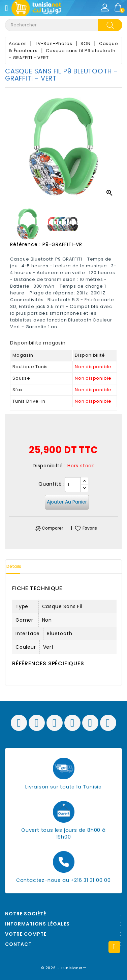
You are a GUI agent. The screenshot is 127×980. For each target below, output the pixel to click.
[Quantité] (73, 485)
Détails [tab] (14, 566)
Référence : (25, 244)
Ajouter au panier (67, 502)
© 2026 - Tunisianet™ (63, 968)
